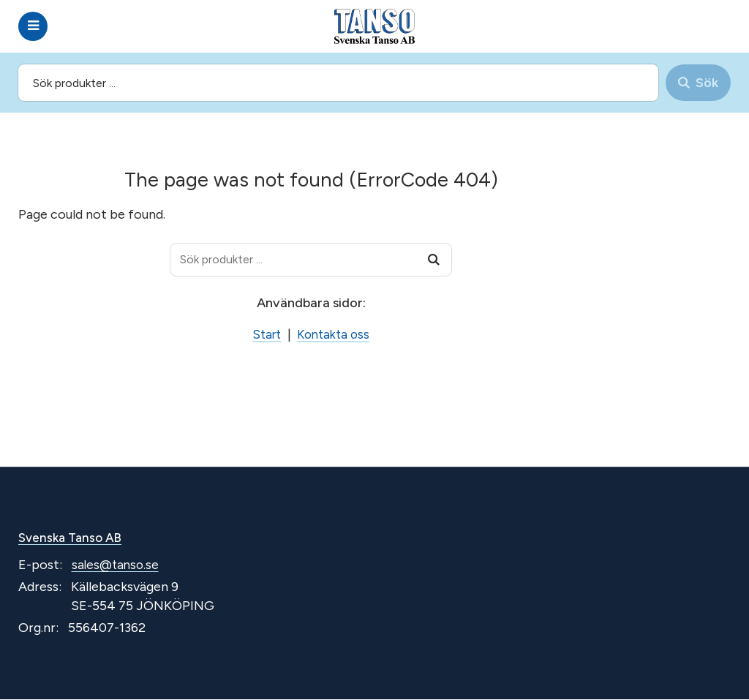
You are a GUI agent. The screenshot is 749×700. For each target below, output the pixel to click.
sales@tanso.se (117, 566)
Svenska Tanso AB (73, 538)
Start (264, 334)
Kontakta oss (334, 334)
